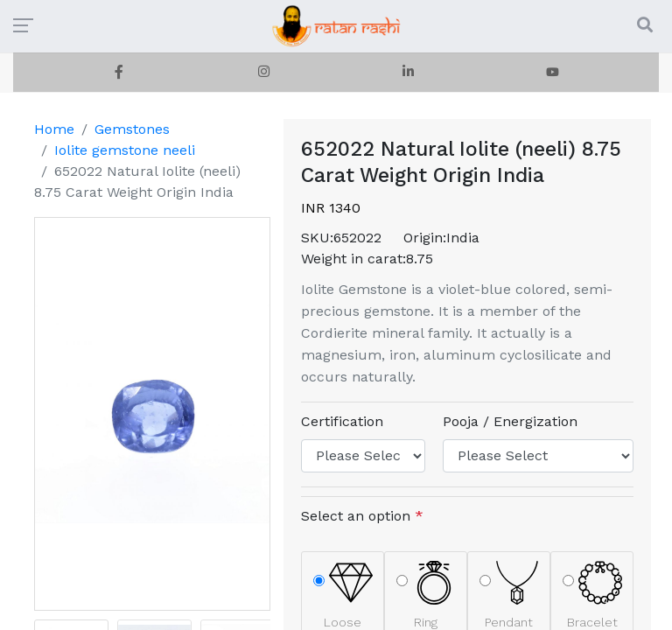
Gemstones (132, 129)
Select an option (362, 516)
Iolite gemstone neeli (125, 150)
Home (54, 129)
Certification (342, 421)
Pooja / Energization (510, 421)
